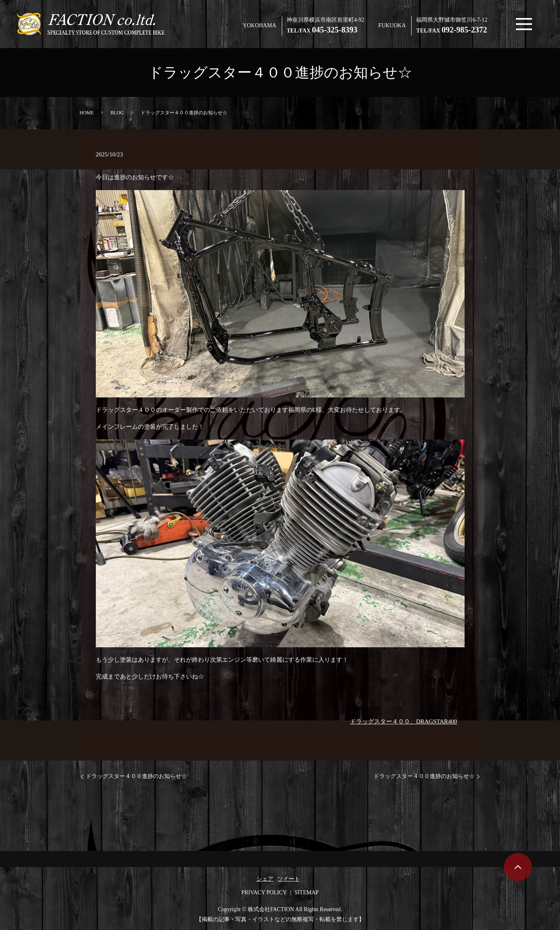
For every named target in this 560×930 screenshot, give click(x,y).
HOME (87, 113)
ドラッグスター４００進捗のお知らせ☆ (136, 776)
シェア (265, 879)
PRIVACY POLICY (264, 893)
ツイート (289, 879)
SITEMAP (307, 893)
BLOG (117, 113)
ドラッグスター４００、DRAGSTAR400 (403, 721)
